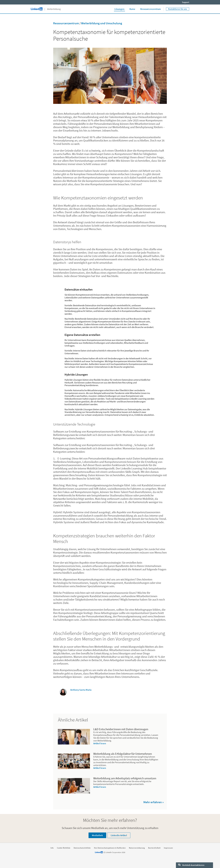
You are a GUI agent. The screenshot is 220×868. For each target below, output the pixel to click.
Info (52, 848)
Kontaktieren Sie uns (178, 9)
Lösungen (119, 9)
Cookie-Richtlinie (64, 848)
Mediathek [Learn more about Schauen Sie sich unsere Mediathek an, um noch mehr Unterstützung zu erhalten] (97, 835)
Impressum (168, 848)
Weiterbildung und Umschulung (102, 23)
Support (186, 2)
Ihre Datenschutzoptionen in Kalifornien (110, 848)
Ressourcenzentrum (151, 9)
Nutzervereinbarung (137, 848)
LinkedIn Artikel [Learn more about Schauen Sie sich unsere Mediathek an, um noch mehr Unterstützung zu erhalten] (119, 835)
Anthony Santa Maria (81, 690)
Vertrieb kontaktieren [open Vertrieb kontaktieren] (191, 865)
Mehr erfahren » (154, 802)
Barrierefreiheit (154, 848)
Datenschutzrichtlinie (82, 848)
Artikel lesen (100, 743)
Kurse (132, 9)
